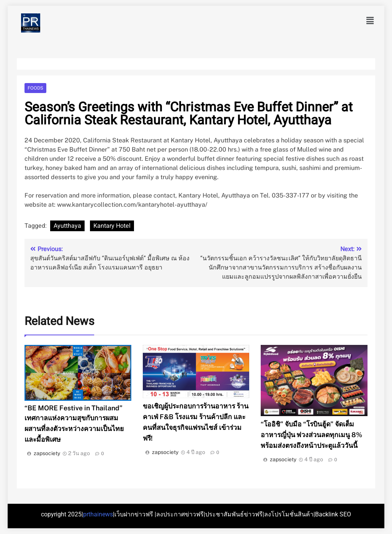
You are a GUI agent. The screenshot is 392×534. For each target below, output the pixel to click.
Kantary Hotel (112, 226)
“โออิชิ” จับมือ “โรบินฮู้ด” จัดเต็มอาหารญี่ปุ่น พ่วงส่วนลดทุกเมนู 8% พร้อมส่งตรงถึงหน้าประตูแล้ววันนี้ (311, 435)
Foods (35, 88)
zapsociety (47, 453)
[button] (370, 21)
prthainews (98, 514)
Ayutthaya (67, 226)
